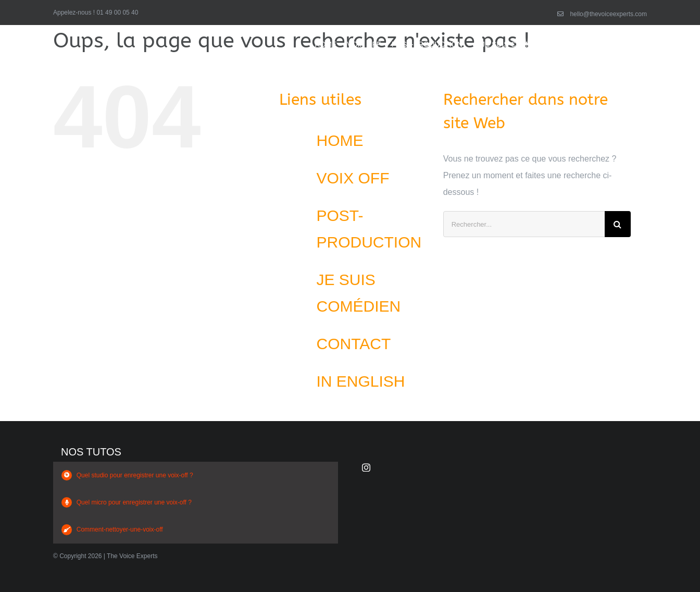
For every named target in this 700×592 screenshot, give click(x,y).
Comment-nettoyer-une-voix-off (120, 529)
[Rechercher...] (524, 224)
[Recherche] (618, 224)
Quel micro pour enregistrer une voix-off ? (134, 502)
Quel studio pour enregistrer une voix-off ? (135, 475)
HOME (340, 140)
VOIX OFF (353, 178)
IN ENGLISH (361, 381)
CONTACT (354, 344)
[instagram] (366, 467)
